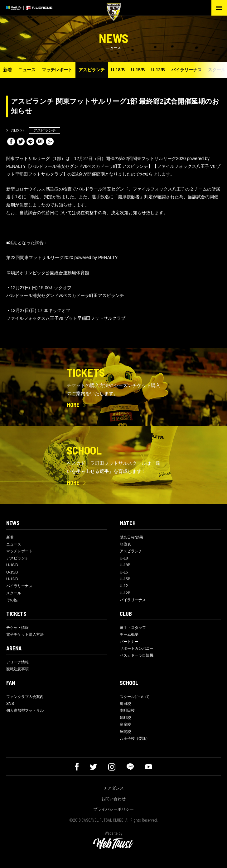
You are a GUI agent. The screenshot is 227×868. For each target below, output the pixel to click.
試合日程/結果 (131, 537)
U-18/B (118, 70)
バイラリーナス (186, 70)
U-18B (125, 565)
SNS (10, 704)
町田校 (125, 704)
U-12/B (158, 70)
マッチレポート (57, 70)
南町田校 (127, 710)
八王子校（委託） (135, 738)
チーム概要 (129, 634)
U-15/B (138, 70)
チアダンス (114, 788)
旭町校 (125, 718)
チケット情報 (17, 628)
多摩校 (125, 724)
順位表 (125, 544)
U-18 (124, 558)
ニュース (27, 70)
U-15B (125, 579)
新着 (7, 70)
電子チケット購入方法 (25, 634)
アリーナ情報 (17, 662)
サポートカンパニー (137, 649)
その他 (12, 600)
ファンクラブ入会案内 (25, 697)
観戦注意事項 (17, 669)
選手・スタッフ (133, 628)
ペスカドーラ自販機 (137, 655)
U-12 (124, 586)
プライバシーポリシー (113, 809)
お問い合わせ (113, 799)
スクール (14, 593)
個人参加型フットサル (25, 710)
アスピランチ (92, 70)
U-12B (125, 593)
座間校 (125, 732)
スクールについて (135, 697)
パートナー (129, 642)
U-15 (124, 572)
